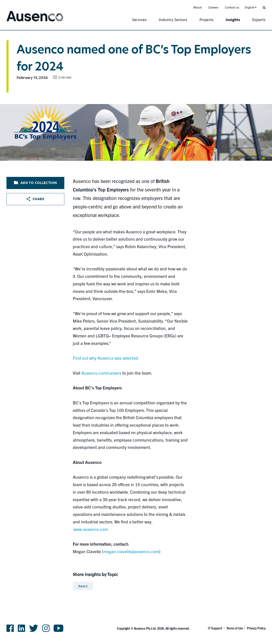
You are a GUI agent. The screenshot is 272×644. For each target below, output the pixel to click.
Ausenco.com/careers (101, 373)
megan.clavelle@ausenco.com (131, 551)
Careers (213, 7)
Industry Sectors (173, 20)
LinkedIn (21, 628)
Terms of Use (235, 628)
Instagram (46, 628)
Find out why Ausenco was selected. (106, 358)
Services (139, 20)
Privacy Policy (256, 628)
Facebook (10, 628)
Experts (259, 20)
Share (35, 199)
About (197, 7)
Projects (206, 20)
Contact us (232, 7)
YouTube (59, 628)
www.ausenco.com (91, 529)
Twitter (34, 628)
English (250, 7)
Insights (233, 20)
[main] (136, 311)
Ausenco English (22, 22)
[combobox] (250, 8)
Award (83, 586)
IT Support (215, 628)
